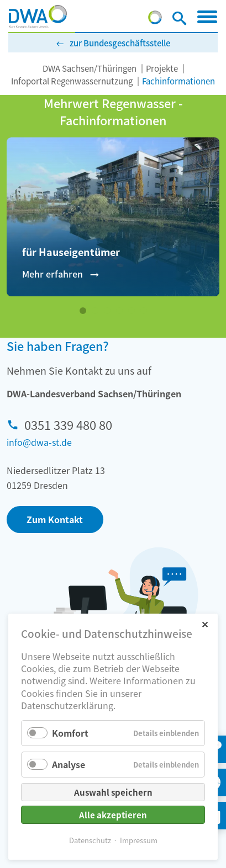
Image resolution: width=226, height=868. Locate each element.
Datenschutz (90, 840)
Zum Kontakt (55, 519)
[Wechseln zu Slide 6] (144, 311)
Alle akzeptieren (113, 815)
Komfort (70, 733)
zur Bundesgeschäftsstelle (120, 43)
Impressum (139, 840)
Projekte (162, 68)
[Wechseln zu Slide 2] (95, 311)
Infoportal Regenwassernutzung (72, 81)
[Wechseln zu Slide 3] (107, 311)
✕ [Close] (205, 624)
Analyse (69, 764)
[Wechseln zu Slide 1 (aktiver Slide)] (83, 311)
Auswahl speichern (113, 792)
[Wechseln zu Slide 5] (132, 311)
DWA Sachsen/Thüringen (90, 68)
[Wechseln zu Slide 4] (119, 311)
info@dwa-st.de (39, 442)
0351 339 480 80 (68, 424)
